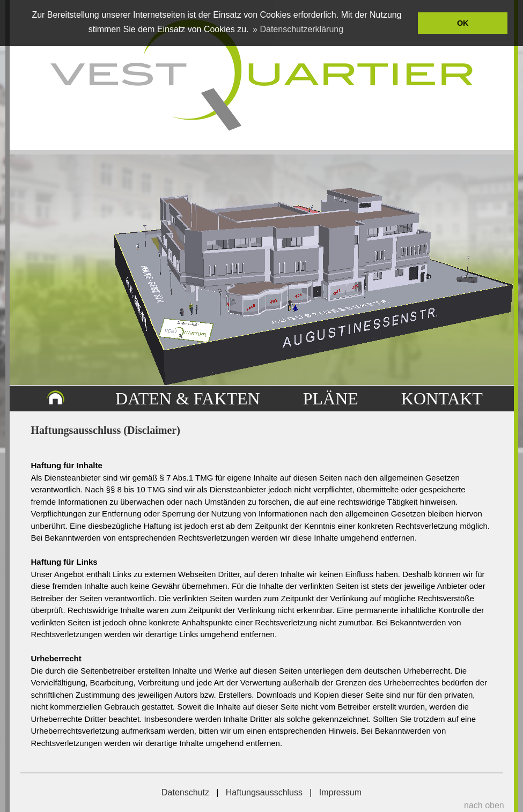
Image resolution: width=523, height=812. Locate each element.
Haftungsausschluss (264, 792)
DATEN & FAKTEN (188, 398)
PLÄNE (331, 398)
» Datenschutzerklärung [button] (298, 29)
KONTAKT (442, 398)
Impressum (340, 792)
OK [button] (463, 23)
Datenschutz (185, 792)
